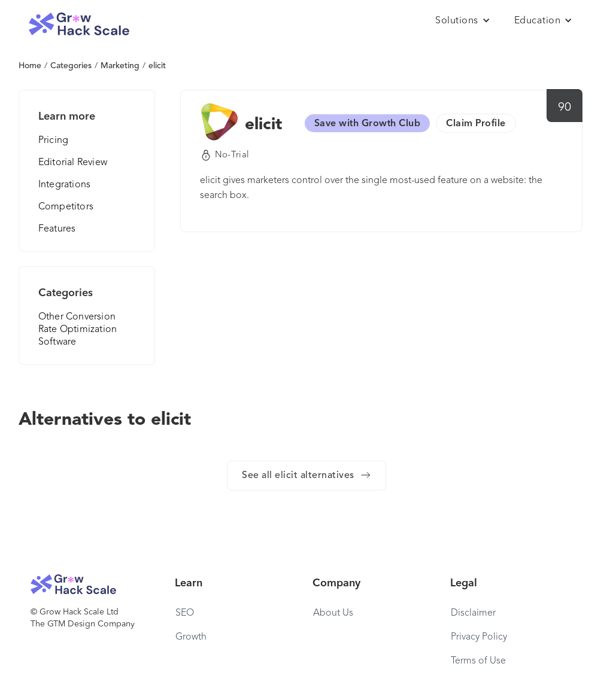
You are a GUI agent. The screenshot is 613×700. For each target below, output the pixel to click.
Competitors (66, 207)
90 (565, 108)
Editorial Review (73, 163)
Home (30, 66)
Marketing (120, 66)
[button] (463, 21)
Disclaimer (473, 613)
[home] (79, 24)
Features (57, 229)
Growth (191, 637)
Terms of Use (478, 661)
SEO (185, 613)
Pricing (53, 141)
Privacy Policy (479, 637)
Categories (71, 66)
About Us (333, 613)
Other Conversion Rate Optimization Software (78, 330)
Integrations (64, 185)
